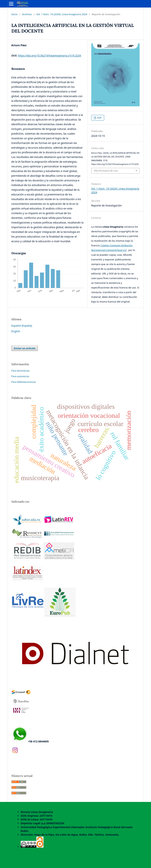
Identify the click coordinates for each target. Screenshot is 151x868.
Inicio (14, 14)
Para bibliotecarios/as (24, 382)
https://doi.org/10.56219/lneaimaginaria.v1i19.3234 (49, 56)
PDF (99, 118)
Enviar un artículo (25, 348)
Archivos (27, 14)
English (16, 331)
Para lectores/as (21, 371)
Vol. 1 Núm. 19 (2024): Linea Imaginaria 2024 (62, 14)
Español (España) (22, 326)
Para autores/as (20, 376)
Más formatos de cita (106, 171)
